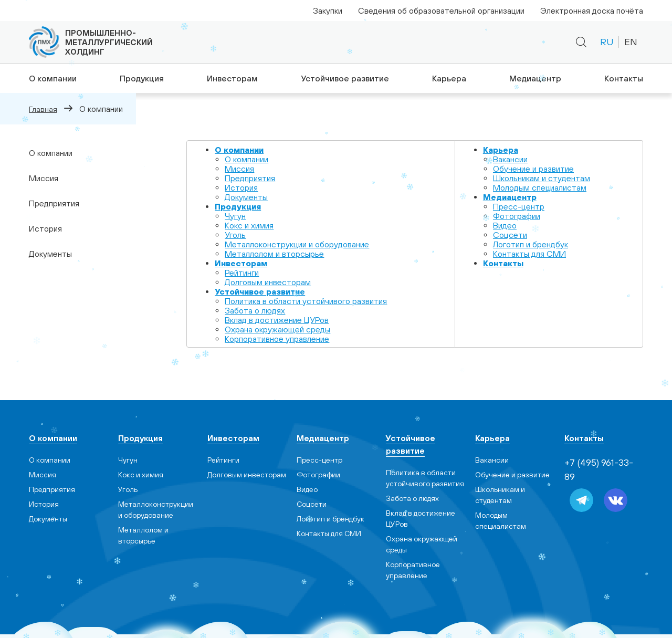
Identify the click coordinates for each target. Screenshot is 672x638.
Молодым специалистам (540, 187)
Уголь (235, 235)
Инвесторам (232, 78)
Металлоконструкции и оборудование (297, 244)
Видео (505, 225)
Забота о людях (255, 310)
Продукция (140, 78)
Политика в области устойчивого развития (306, 301)
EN (631, 42)
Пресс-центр (519, 206)
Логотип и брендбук (531, 244)
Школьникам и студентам (542, 178)
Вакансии (510, 159)
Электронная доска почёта (592, 11)
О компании (51, 78)
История (45, 228)
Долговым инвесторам (268, 282)
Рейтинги (242, 273)
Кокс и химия (249, 225)
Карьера (448, 78)
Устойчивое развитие (344, 78)
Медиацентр (535, 78)
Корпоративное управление (277, 339)
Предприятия (54, 203)
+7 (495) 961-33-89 (462, 42)
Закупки (328, 11)
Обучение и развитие (533, 169)
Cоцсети (510, 235)
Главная (43, 109)
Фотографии (517, 216)
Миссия (44, 178)
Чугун (235, 216)
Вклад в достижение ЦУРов (277, 320)
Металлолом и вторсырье (274, 254)
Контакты (625, 78)
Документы (50, 254)
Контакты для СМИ (529, 254)
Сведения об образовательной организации (441, 11)
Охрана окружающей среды (277, 329)
